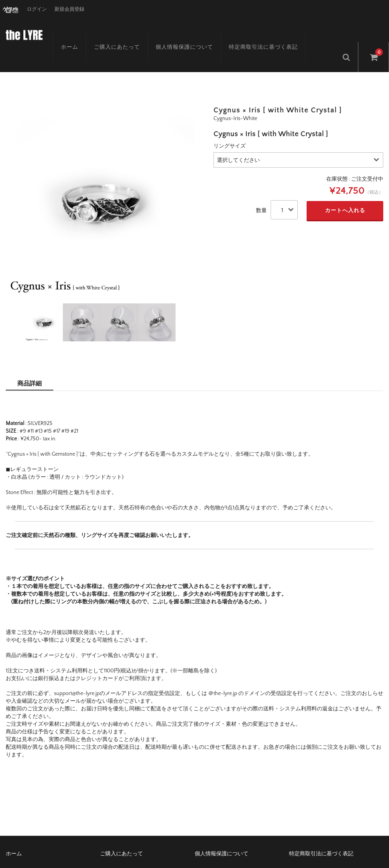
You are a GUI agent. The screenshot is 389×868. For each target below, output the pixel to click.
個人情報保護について (174, 33)
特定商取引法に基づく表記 (253, 33)
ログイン (37, 9)
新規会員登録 (69, 9)
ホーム (59, 33)
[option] (100, 178)
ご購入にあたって (107, 33)
